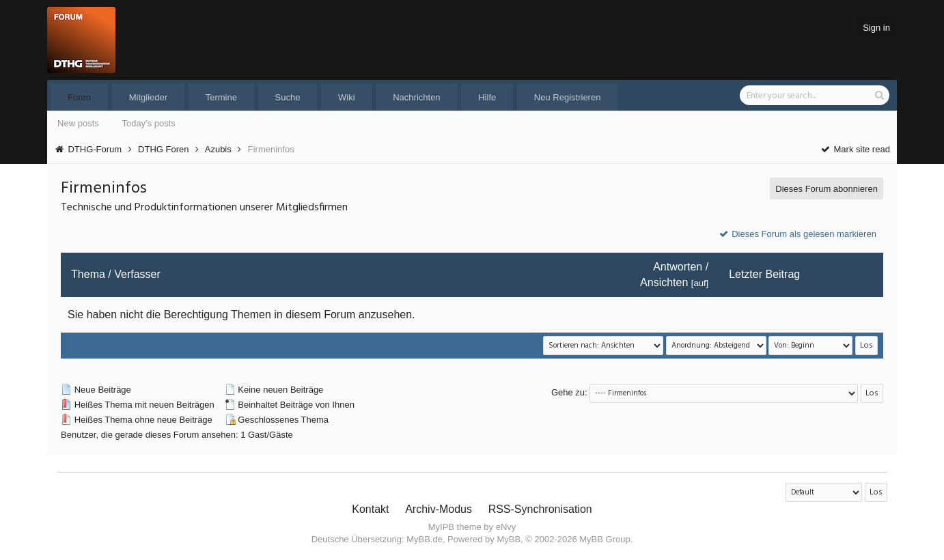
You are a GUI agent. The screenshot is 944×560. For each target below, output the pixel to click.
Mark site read (855, 149)
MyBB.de (425, 539)
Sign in (876, 28)
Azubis (218, 149)
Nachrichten (416, 97)
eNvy (506, 527)
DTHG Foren (163, 149)
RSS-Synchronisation (540, 509)
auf (699, 283)
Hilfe (487, 97)
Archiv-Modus (439, 509)
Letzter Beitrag (764, 274)
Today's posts (148, 123)
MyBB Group (605, 539)
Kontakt (370, 509)
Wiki (347, 97)
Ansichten (664, 282)
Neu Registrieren (568, 97)
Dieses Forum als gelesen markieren (797, 234)
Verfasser (137, 274)
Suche (288, 97)
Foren (79, 97)
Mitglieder (148, 97)
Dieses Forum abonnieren (827, 189)
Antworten (678, 267)
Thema (88, 274)
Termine (221, 97)
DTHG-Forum (95, 149)
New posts (78, 123)
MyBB (509, 539)
